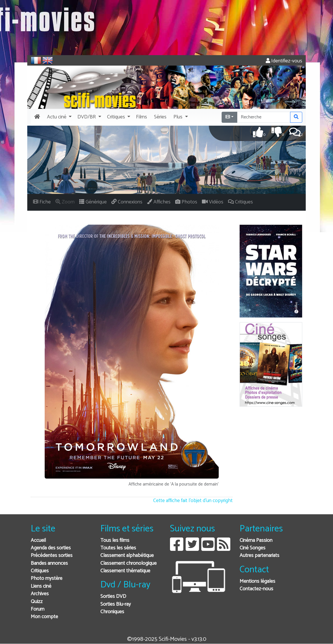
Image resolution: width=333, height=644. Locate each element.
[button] (59, 117)
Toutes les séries (118, 548)
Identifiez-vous (284, 61)
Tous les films (115, 541)
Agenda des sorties (51, 548)
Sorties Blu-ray (116, 604)
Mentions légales (257, 581)
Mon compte (44, 617)
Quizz (37, 602)
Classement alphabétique (127, 556)
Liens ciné (41, 586)
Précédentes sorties (52, 556)
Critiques (40, 571)
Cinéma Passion (256, 541)
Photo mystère (47, 579)
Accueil (38, 541)
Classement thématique (125, 571)
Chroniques (112, 612)
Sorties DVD (113, 597)
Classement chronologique (129, 563)
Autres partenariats (259, 556)
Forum (38, 609)
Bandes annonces (49, 563)
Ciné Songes (253, 548)
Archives (40, 594)
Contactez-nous (256, 589)
